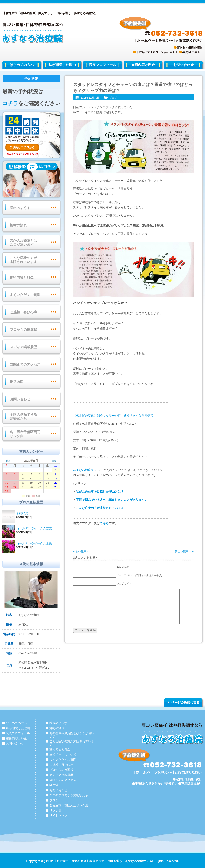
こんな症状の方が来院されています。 (101, 508)
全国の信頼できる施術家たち (69, 795)
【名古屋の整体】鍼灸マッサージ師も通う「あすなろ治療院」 (115, 416)
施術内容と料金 (143, 65)
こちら (104, 523)
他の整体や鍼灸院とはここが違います (72, 735)
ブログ (113, 98)
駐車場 (54, 785)
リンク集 (55, 810)
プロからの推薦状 (23, 330)
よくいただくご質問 (25, 295)
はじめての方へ (22, 65)
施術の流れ (18, 225)
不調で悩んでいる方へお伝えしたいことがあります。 (112, 500)
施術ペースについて (63, 754)
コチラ (10, 103)
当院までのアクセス (25, 364)
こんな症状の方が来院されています (23, 260)
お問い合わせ (183, 65)
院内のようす (20, 208)
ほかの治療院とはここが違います (23, 242)
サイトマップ (58, 816)
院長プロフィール (103, 65)
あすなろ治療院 (83, 470)
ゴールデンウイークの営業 (37, 529)
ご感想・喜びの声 (23, 312)
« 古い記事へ (81, 552)
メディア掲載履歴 (23, 347)
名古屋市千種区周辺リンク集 (25, 434)
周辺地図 (17, 382)
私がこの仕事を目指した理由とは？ (100, 492)
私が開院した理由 (62, 65)
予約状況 (37, 514)
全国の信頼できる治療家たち (23, 417)
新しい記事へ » (184, 552)
